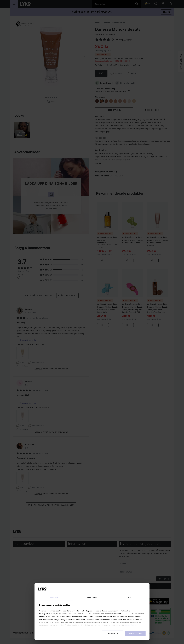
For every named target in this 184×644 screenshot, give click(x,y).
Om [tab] (130, 597)
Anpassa (113, 633)
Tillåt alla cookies (135, 633)
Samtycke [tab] (54, 597)
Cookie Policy (131, 625)
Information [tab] (92, 597)
